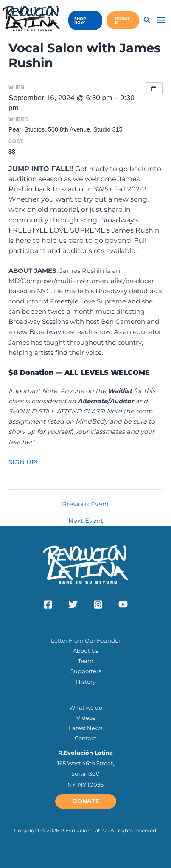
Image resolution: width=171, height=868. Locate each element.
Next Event (86, 521)
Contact (85, 738)
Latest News (85, 728)
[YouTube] (123, 604)
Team (86, 661)
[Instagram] (98, 604)
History (86, 682)
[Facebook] (48, 604)
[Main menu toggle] (161, 20)
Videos (86, 718)
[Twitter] (73, 604)
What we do (86, 708)
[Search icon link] (147, 21)
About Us (85, 651)
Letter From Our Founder (86, 640)
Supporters (86, 671)
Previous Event (85, 504)
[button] (83, 20)
